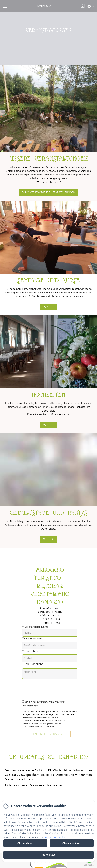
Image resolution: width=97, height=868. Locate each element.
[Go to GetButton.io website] (89, 865)
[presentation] (49, 688)
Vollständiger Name (35, 627)
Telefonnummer (32, 638)
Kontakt (49, 307)
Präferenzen (48, 855)
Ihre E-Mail (30, 651)
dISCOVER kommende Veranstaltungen (49, 193)
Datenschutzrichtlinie (55, 837)
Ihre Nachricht (32, 664)
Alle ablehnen (25, 843)
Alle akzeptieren (72, 843)
